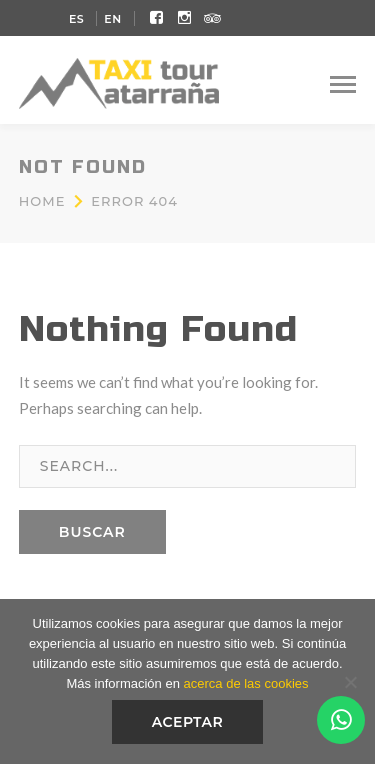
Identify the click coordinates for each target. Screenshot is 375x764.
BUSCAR (92, 532)
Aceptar (188, 722)
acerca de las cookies (246, 683)
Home (42, 201)
